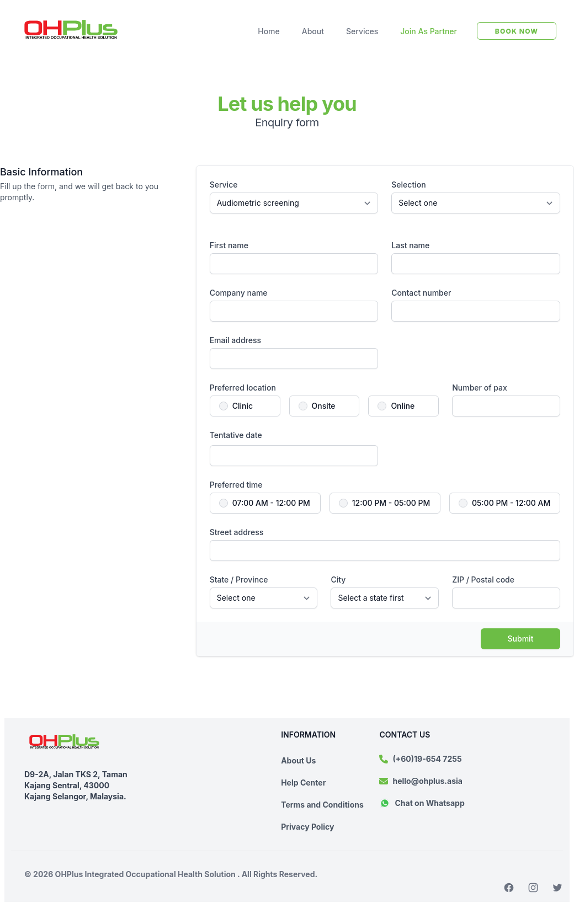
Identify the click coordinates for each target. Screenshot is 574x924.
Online (403, 406)
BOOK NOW (517, 31)
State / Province (239, 579)
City (338, 579)
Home (269, 31)
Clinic (243, 406)
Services (362, 31)
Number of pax (480, 388)
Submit (521, 639)
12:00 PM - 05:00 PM (391, 503)
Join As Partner (429, 31)
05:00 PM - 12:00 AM (511, 503)
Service (224, 185)
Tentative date (236, 435)
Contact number (421, 293)
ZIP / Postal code (483, 579)
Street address (237, 532)
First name (229, 245)
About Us (298, 760)
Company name (239, 293)
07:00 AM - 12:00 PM (271, 503)
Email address (235, 340)
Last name (410, 245)
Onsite (324, 406)
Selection (408, 185)
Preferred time (236, 485)
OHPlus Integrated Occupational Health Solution (147, 874)
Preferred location (243, 388)
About (313, 31)
